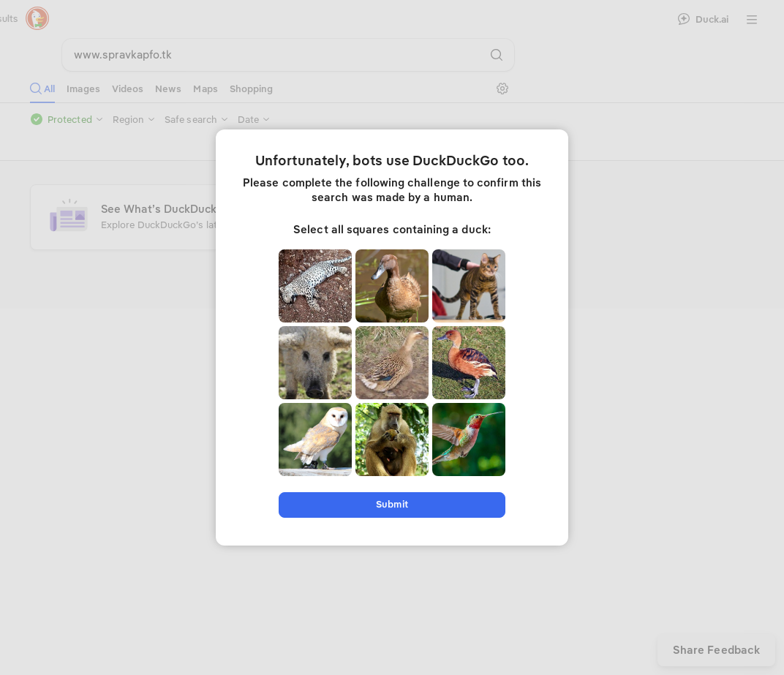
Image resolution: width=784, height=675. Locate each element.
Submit (392, 504)
